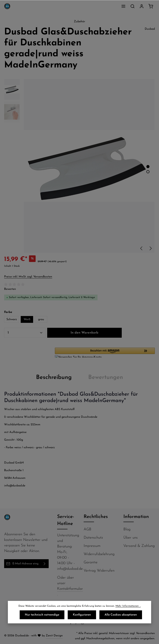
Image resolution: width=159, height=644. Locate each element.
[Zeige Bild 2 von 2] (148, 172)
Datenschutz (93, 538)
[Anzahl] (25, 333)
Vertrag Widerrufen (99, 571)
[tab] (54, 377)
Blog (127, 529)
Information (136, 517)
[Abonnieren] (45, 564)
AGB (87, 529)
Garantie (91, 562)
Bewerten (10, 289)
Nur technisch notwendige (42, 615)
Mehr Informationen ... (128, 606)
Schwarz (12, 319)
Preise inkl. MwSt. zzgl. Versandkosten (28, 277)
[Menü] (123, 6)
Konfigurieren (82, 615)
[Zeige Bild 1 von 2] (148, 167)
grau (41, 319)
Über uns (131, 538)
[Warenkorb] (151, 6)
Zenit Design (54, 636)
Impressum (92, 546)
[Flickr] (89, 623)
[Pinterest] (77, 623)
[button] (105, 353)
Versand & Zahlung (139, 546)
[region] (79, 166)
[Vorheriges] (142, 248)
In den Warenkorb (84, 333)
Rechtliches (96, 517)
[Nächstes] (150, 248)
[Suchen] (132, 6)
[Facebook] (71, 623)
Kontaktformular (70, 589)
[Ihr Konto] (142, 6)
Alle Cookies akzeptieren (121, 615)
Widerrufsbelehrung (99, 554)
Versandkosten (145, 633)
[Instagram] (83, 623)
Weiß (27, 319)
